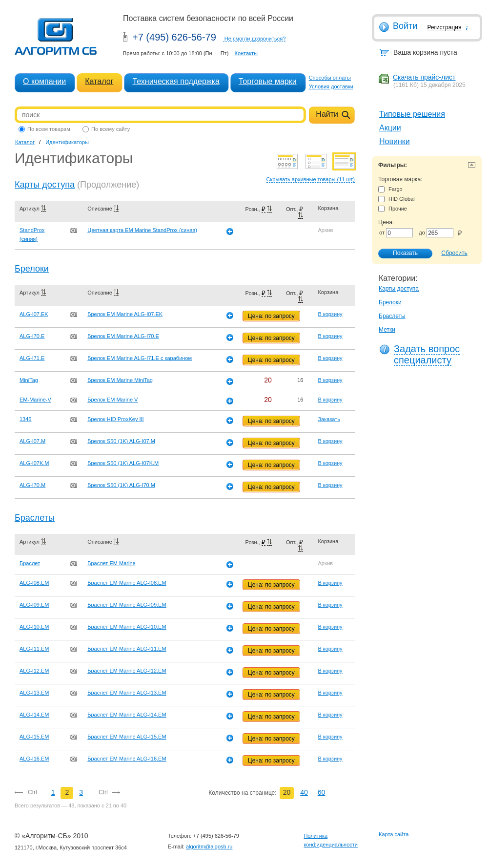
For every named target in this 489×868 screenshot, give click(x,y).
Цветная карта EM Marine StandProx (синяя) (142, 230)
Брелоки (390, 302)
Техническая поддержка (176, 81)
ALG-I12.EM (34, 671)
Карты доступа (399, 289)
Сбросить (454, 253)
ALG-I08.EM (34, 583)
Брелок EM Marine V (112, 400)
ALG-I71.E (32, 358)
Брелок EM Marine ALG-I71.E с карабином (140, 358)
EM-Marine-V (35, 400)
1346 (25, 419)
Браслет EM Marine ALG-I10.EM (127, 627)
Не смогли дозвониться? (255, 39)
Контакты (246, 53)
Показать (400, 254)
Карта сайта (394, 834)
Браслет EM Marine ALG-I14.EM (127, 715)
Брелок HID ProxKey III (115, 419)
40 (304, 792)
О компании (44, 81)
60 (322, 792)
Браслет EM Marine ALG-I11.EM (127, 649)
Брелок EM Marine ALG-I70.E (123, 336)
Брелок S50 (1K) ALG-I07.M (121, 441)
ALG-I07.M (32, 441)
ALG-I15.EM (34, 737)
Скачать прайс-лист (424, 77)
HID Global (397, 199)
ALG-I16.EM (34, 759)
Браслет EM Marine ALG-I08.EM (127, 583)
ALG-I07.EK (34, 314)
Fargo (390, 189)
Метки (387, 330)
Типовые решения (412, 114)
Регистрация (444, 27)
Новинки (395, 141)
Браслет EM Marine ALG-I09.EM (127, 605)
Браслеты (392, 316)
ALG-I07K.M (34, 463)
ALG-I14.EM (34, 715)
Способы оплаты (330, 78)
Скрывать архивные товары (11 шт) (311, 179)
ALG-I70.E (32, 336)
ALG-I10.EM (34, 627)
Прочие (393, 209)
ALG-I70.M (32, 485)
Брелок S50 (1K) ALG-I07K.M (123, 463)
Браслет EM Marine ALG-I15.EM (127, 737)
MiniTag (29, 380)
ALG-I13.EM (34, 693)
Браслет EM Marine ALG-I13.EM (127, 693)
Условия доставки (331, 86)
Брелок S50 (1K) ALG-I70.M (121, 485)
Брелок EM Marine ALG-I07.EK (125, 314)
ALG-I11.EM (34, 649)
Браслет (30, 563)
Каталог (99, 81)
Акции (390, 128)
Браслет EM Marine (111, 563)
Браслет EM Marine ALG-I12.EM (127, 671)
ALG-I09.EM (34, 605)
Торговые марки (268, 81)
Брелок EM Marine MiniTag (120, 380)
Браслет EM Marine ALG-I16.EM (127, 759)
